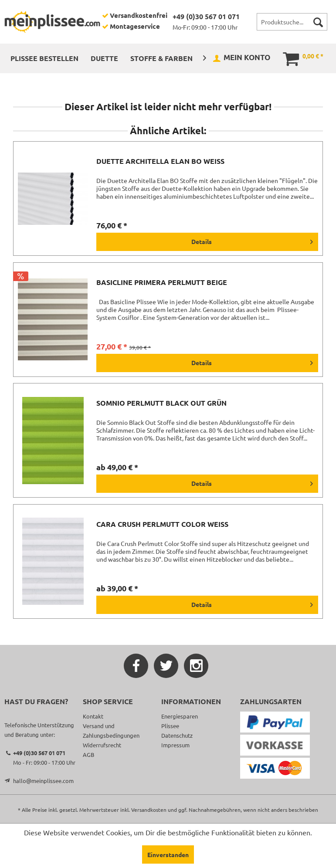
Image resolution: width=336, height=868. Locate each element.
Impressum (175, 745)
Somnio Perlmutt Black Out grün (161, 403)
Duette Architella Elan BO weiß (160, 161)
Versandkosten (149, 810)
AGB (88, 754)
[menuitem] (292, 22)
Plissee (170, 726)
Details (252, 240)
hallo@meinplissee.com (43, 781)
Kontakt (93, 716)
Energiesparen (180, 716)
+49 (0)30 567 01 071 (206, 16)
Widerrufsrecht (102, 745)
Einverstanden (168, 854)
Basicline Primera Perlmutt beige (162, 282)
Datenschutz (177, 735)
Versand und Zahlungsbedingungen (111, 731)
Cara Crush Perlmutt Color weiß (162, 524)
